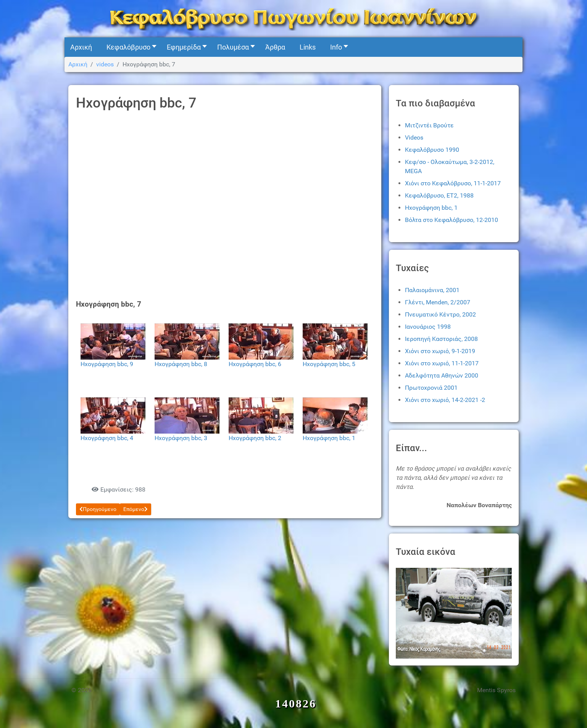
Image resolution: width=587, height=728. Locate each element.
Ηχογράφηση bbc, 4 (107, 438)
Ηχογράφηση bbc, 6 (255, 364)
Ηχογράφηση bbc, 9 (107, 364)
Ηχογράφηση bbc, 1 (329, 438)
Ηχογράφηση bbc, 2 (255, 438)
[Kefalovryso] (293, 18)
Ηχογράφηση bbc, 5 (329, 364)
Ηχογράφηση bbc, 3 (181, 438)
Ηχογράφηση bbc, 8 (181, 364)
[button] (129, 47)
